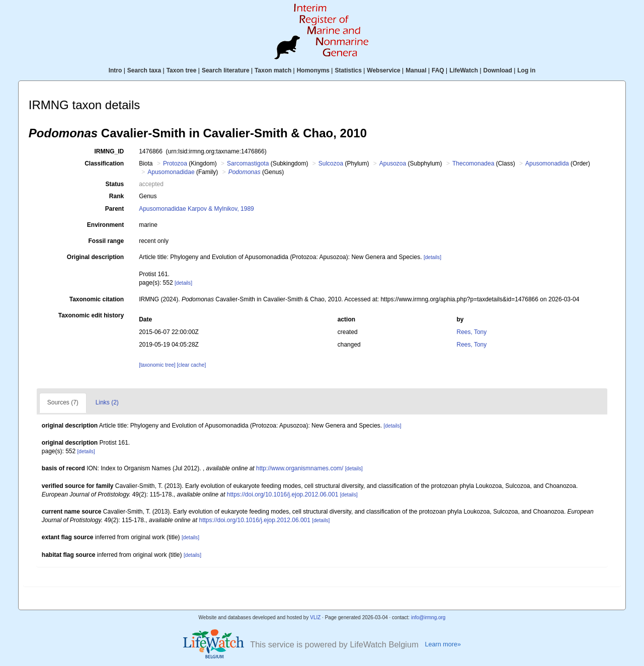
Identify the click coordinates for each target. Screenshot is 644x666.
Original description (95, 257)
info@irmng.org (428, 617)
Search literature (226, 70)
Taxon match (273, 70)
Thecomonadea (473, 163)
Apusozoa (393, 163)
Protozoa (175, 163)
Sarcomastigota (248, 163)
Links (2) (107, 402)
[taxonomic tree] (157, 365)
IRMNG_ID (109, 151)
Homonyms (313, 70)
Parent (114, 209)
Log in (526, 70)
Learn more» (443, 644)
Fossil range (106, 241)
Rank (116, 196)
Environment (105, 225)
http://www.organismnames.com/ (300, 468)
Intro (115, 70)
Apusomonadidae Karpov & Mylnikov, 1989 (196, 209)
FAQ (438, 70)
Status (115, 184)
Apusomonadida (547, 163)
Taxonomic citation (97, 299)
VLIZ (315, 617)
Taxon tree (182, 70)
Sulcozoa (331, 163)
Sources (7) (63, 402)
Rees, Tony (471, 332)
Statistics (348, 70)
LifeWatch (464, 70)
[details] (432, 257)
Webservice (384, 70)
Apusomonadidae (171, 172)
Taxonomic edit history (91, 315)
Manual (416, 70)
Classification (104, 163)
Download (498, 70)
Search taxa (144, 70)
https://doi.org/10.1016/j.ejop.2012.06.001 (283, 494)
